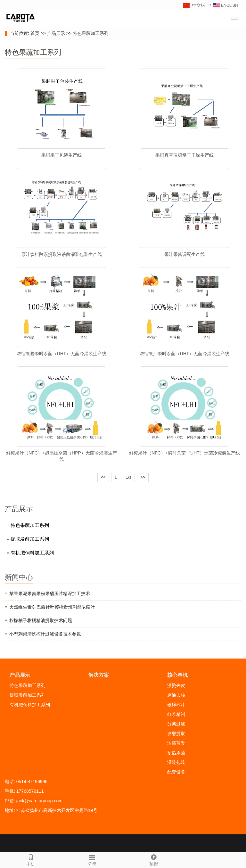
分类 (92, 860)
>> (143, 477)
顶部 (154, 859)
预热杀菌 (176, 753)
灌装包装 (176, 762)
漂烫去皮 (176, 685)
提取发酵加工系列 (30, 539)
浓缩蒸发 (176, 743)
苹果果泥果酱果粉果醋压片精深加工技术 (50, 594)
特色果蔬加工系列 (91, 33)
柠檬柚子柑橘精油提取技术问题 (41, 620)
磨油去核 (176, 695)
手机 (31, 859)
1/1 (129, 477)
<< (103, 477)
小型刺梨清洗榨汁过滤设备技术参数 (45, 634)
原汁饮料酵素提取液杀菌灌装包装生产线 (61, 254)
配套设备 (176, 772)
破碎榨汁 (176, 705)
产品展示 (56, 33)
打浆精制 (176, 714)
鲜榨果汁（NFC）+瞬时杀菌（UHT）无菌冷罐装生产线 (184, 453)
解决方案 (99, 675)
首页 (35, 33)
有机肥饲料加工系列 (32, 553)
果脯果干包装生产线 (61, 155)
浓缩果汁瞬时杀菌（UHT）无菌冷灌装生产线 (185, 354)
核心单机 (177, 675)
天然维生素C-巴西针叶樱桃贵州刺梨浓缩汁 (52, 607)
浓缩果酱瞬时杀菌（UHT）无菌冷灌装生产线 (62, 354)
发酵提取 (176, 733)
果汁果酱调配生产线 (184, 254)
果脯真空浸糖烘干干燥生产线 (184, 155)
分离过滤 (176, 724)
